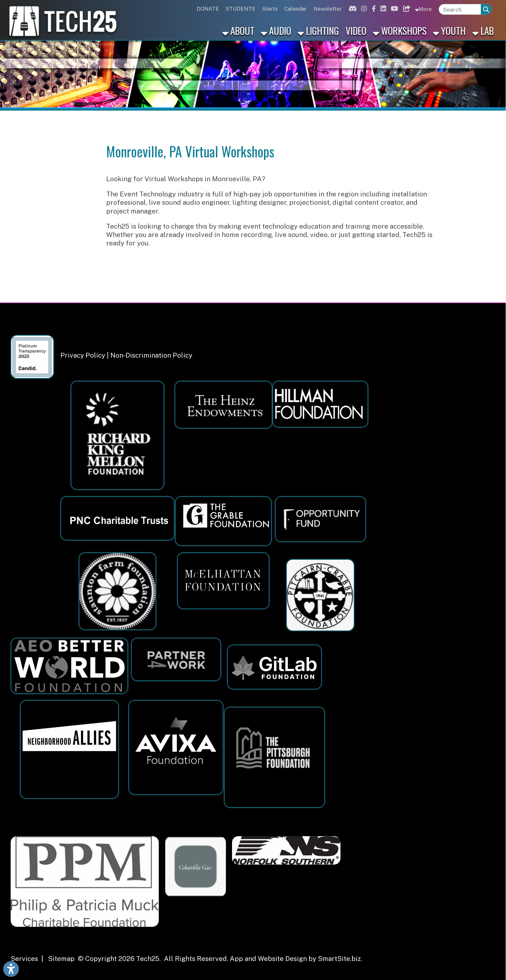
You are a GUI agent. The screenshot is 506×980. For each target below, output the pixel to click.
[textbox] (460, 10)
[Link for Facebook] (373, 9)
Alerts (270, 9)
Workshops (400, 30)
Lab (483, 30)
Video (356, 30)
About (238, 30)
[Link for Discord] (352, 9)
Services (24, 959)
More (423, 9)
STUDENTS (240, 9)
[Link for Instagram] (363, 9)
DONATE (208, 9)
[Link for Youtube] (394, 9)
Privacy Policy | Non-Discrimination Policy (126, 355)
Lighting (318, 30)
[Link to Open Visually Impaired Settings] (11, 969)
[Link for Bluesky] (405, 9)
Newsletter (328, 9)
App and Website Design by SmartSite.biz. (296, 959)
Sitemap (61, 959)
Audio (276, 30)
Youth (449, 30)
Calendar (295, 9)
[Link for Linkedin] (382, 9)
